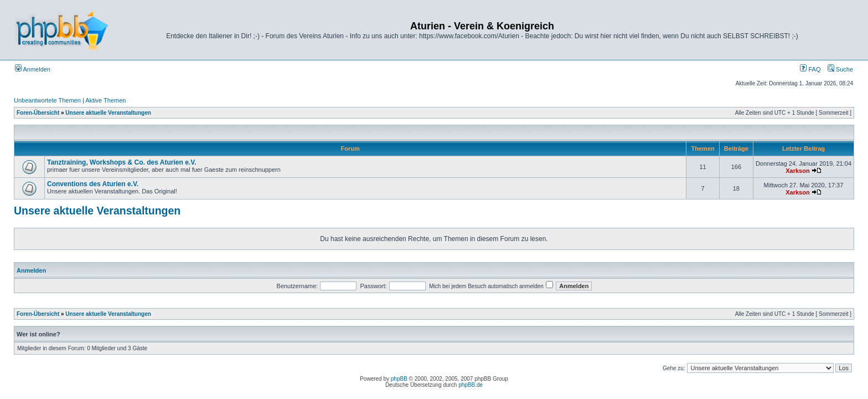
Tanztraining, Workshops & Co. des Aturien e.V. (122, 162)
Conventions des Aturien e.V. (93, 184)
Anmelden (33, 69)
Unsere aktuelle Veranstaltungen (108, 113)
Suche (840, 69)
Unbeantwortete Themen (47, 100)
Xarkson (797, 171)
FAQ (810, 69)
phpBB (399, 379)
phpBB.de (471, 385)
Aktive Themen (105, 100)
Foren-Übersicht (38, 113)
